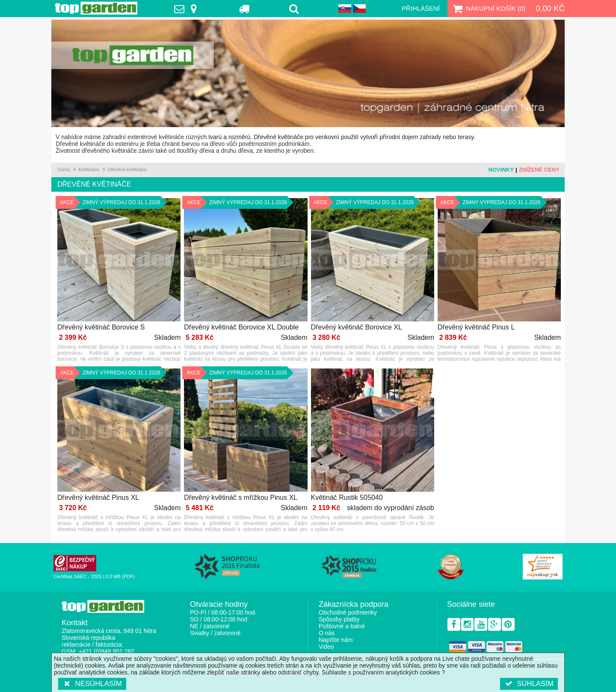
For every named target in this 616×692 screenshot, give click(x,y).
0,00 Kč (550, 8)
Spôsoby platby (339, 619)
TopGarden (96, 8)
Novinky (501, 170)
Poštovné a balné (342, 626)
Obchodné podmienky (348, 612)
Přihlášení (421, 8)
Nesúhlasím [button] (92, 684)
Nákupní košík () (488, 9)
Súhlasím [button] (529, 684)
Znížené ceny (539, 170)
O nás (327, 633)
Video (326, 647)
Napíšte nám (336, 640)
